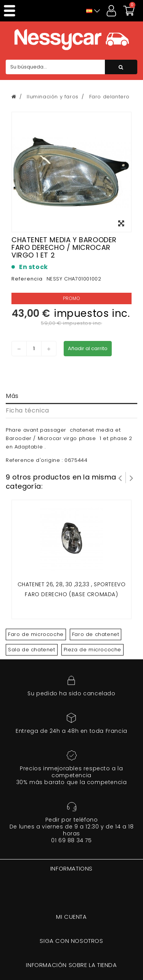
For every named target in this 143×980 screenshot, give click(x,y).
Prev (120, 478)
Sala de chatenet (32, 650)
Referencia (27, 279)
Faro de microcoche (36, 634)
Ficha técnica (27, 410)
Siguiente (132, 478)
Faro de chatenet (96, 634)
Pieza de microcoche (92, 650)
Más (12, 396)
